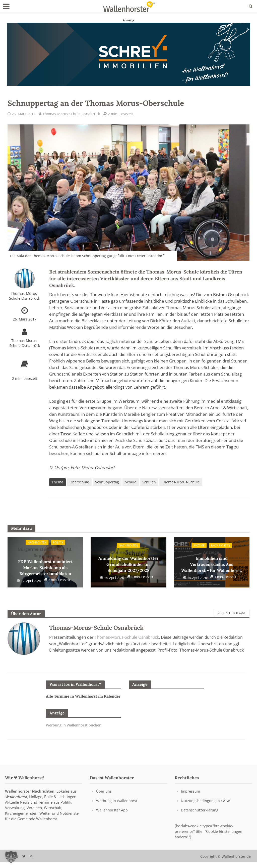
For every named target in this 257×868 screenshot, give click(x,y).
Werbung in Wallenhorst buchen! (76, 731)
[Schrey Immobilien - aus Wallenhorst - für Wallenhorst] (128, 54)
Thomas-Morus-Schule (181, 482)
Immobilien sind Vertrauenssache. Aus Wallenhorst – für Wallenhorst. (212, 562)
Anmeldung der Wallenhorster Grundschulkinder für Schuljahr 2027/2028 (128, 562)
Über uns (104, 797)
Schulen (149, 482)
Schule (131, 482)
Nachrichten (37, 543)
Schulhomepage (125, 454)
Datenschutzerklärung (200, 816)
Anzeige (198, 546)
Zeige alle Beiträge (232, 613)
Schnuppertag (107, 482)
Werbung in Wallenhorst (117, 806)
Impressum (191, 797)
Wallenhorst (16, 803)
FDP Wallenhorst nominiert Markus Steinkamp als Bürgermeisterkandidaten (45, 562)
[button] (11, 857)
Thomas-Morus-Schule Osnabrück (71, 114)
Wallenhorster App (112, 816)
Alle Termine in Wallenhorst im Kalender (76, 699)
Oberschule (79, 482)
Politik (59, 543)
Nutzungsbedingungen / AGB (206, 806)
